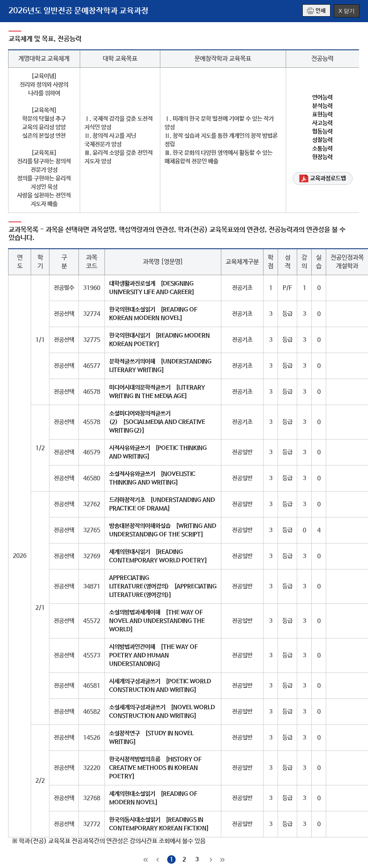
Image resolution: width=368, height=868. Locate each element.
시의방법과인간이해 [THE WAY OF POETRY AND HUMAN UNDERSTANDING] (154, 655)
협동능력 (322, 132)
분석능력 (322, 106)
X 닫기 (347, 11)
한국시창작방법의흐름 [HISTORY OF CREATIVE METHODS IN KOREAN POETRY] (155, 768)
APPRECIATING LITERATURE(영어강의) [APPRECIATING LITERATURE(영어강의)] (163, 586)
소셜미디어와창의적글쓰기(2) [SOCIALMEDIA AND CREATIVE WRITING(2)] (157, 422)
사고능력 (322, 123)
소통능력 (322, 149)
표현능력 (322, 115)
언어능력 (322, 98)
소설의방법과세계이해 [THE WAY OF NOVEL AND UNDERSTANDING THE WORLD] (157, 621)
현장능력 (322, 157)
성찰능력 (322, 140)
